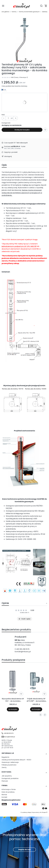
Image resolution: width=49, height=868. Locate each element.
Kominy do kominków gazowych (29, 12)
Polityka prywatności (9, 765)
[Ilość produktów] (8, 118)
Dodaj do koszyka (22, 130)
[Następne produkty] (45, 715)
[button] (46, 6)
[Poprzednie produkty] (41, 715)
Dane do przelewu (8, 792)
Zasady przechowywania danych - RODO (16, 760)
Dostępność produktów (10, 778)
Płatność (5, 781)
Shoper (44, 812)
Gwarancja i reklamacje (10, 762)
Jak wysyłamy (7, 776)
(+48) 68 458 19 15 (22, 649)
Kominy (14, 12)
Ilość (3, 115)
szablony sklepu (27, 812)
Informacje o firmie (9, 789)
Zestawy (45, 12)
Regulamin (5, 757)
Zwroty (4, 767)
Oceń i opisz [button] (24, 619)
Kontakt (4, 797)
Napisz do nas (25, 850)
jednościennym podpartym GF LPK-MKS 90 (19, 246)
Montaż (4, 795)
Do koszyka (13, 709)
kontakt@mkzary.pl (23, 652)
